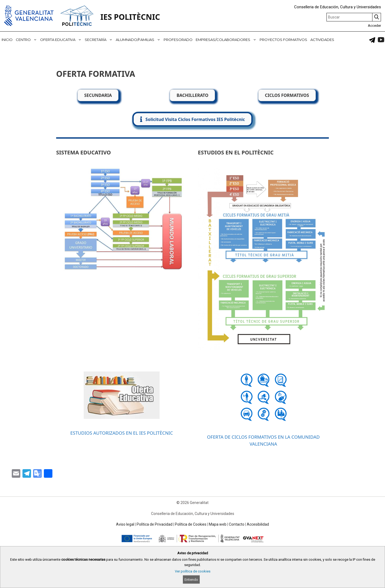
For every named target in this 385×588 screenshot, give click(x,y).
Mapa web (218, 524)
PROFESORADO (178, 40)
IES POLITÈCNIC (130, 17)
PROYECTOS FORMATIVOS (283, 40)
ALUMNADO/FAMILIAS (139, 40)
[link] (372, 40)
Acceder (374, 26)
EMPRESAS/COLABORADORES (227, 40)
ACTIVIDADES (322, 40)
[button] (192, 119)
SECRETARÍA (99, 40)
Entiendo (191, 580)
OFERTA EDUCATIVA (62, 40)
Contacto (237, 524)
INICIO (7, 40)
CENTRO (27, 40)
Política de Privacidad (155, 524)
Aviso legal (125, 524)
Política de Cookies (191, 524)
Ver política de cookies (193, 571)
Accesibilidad (258, 524)
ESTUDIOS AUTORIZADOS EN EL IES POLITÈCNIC (122, 433)
